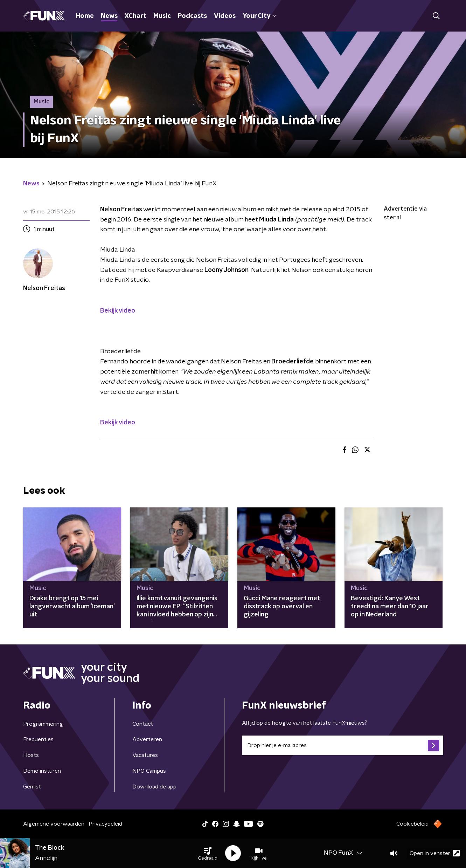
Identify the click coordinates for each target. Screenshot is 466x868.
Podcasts (192, 16)
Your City (260, 16)
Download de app (154, 787)
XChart (135, 16)
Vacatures (145, 755)
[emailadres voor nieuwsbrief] (343, 745)
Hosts (31, 755)
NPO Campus (149, 771)
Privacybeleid (105, 824)
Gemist (32, 787)
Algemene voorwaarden (54, 824)
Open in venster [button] (435, 853)
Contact (143, 724)
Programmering (43, 724)
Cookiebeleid (412, 824)
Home (85, 16)
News (109, 16)
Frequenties (38, 739)
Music (162, 16)
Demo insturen (42, 771)
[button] (208, 853)
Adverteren (147, 739)
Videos (225, 16)
